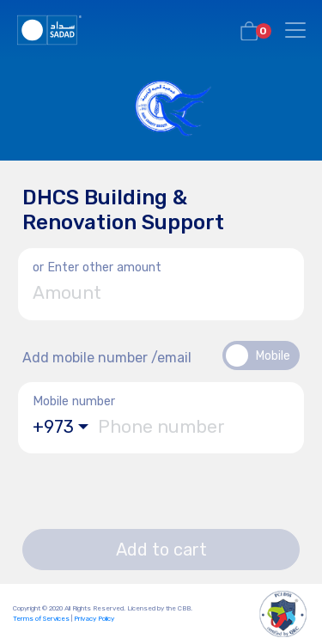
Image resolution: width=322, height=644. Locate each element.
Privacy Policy (94, 619)
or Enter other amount (97, 267)
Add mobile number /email (107, 358)
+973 (53, 427)
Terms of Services (41, 619)
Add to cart (161, 550)
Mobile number (74, 401)
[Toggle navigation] (295, 30)
